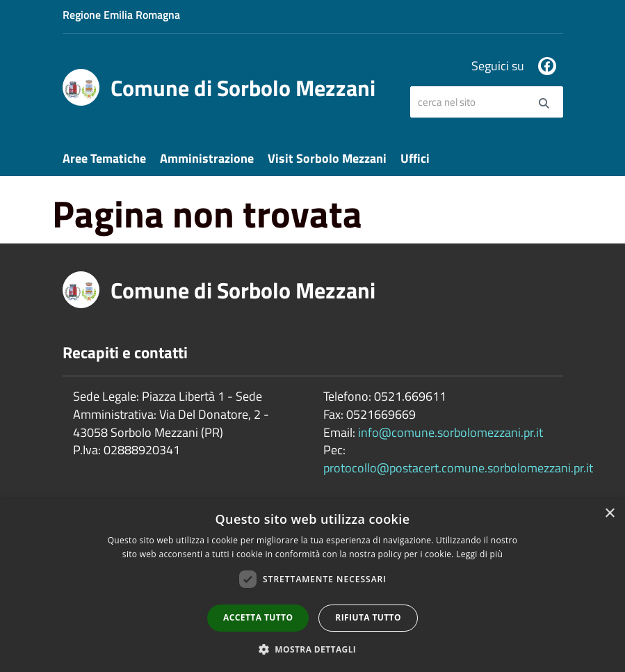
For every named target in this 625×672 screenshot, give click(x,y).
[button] (313, 649)
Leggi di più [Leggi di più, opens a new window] (479, 554)
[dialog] (312, 585)
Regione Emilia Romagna (121, 15)
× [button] (609, 514)
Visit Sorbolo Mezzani (327, 158)
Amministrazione (207, 158)
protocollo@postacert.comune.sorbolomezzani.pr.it (458, 468)
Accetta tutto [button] (258, 617)
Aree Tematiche (104, 158)
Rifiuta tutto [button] (368, 617)
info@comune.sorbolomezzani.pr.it (451, 432)
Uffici (415, 158)
